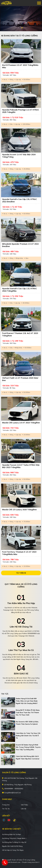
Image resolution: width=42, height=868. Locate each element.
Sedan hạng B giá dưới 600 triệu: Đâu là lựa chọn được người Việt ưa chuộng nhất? (27, 701)
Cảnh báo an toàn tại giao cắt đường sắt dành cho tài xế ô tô (28, 736)
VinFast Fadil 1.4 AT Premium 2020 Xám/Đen (20, 379)
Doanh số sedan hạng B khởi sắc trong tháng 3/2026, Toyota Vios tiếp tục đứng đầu (28, 747)
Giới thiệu (24, 805)
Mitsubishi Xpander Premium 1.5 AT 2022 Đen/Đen (20, 245)
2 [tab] (22, 28)
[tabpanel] (21, 19)
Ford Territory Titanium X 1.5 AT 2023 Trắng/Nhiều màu (19, 553)
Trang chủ (6, 805)
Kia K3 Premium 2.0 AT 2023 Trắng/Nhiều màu (20, 66)
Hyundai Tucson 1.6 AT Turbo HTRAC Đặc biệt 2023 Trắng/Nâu (21, 466)
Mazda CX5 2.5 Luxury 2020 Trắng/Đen (19, 510)
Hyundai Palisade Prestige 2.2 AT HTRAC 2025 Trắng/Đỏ (21, 111)
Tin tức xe (6, 809)
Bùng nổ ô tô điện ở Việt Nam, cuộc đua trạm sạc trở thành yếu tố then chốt (28, 713)
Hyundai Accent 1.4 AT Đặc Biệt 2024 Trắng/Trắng (19, 156)
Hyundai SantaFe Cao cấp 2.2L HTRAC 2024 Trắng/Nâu (19, 290)
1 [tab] (20, 28)
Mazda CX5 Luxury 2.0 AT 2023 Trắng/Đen (21, 423)
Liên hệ (24, 809)
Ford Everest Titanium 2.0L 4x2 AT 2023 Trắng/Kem (20, 334)
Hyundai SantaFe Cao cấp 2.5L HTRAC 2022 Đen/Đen (19, 200)
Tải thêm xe (21, 573)
